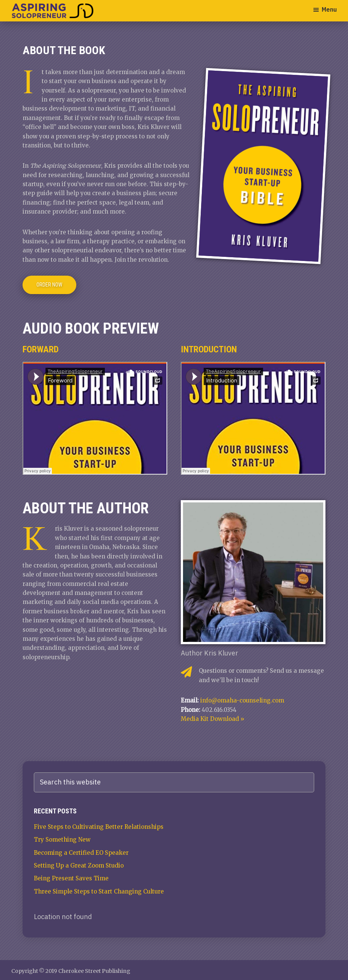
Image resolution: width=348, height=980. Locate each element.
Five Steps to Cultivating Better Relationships (99, 827)
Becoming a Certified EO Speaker (81, 853)
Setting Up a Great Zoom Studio (79, 865)
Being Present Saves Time (71, 878)
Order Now (49, 285)
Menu (329, 9)
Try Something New (62, 840)
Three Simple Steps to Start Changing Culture (99, 891)
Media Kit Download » (213, 719)
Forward (41, 349)
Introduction (209, 349)
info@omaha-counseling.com (242, 700)
